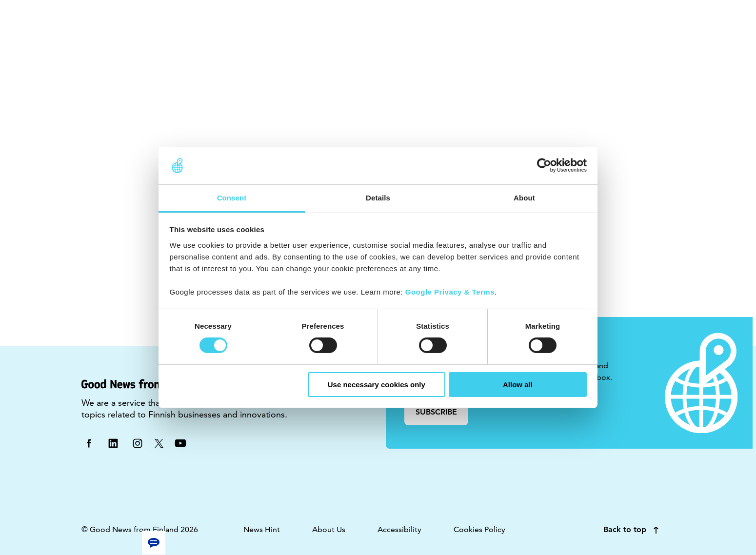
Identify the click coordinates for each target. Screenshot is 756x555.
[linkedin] (113, 443)
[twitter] (159, 443)
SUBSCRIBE (436, 412)
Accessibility (399, 529)
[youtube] (180, 443)
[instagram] (138, 443)
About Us (329, 529)
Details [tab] (378, 198)
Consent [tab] (232, 198)
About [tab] (524, 198)
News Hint (262, 529)
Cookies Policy (479, 529)
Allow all (518, 385)
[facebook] (89, 443)
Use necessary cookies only (377, 385)
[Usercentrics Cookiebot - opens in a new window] (544, 165)
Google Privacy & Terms (450, 292)
